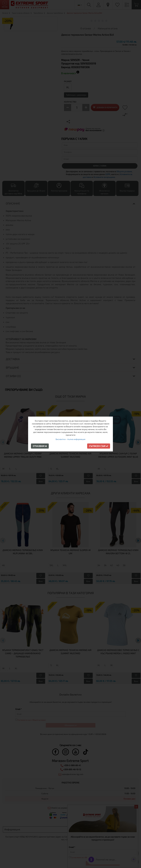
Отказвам (40, 446)
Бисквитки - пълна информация (70, 439)
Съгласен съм (99, 446)
